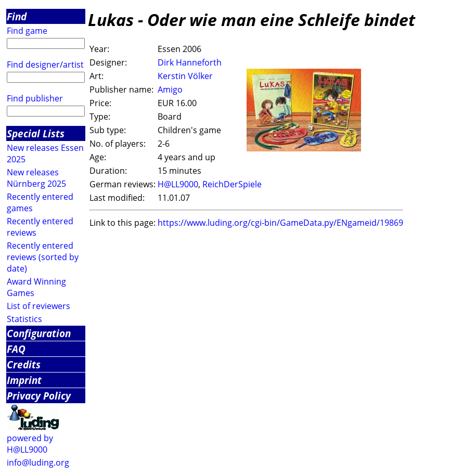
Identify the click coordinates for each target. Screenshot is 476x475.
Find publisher (35, 98)
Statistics (24, 319)
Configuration (39, 333)
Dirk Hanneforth (190, 62)
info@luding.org (38, 463)
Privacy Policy (39, 396)
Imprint (24, 380)
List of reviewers (38, 306)
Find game (27, 31)
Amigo (170, 89)
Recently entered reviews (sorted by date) (43, 257)
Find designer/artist (45, 65)
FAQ (16, 349)
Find (17, 16)
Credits (24, 364)
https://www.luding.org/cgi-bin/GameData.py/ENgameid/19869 (280, 223)
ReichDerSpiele (232, 184)
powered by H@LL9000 (30, 444)
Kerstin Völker (185, 76)
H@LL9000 (178, 184)
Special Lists (36, 133)
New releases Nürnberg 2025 (36, 178)
